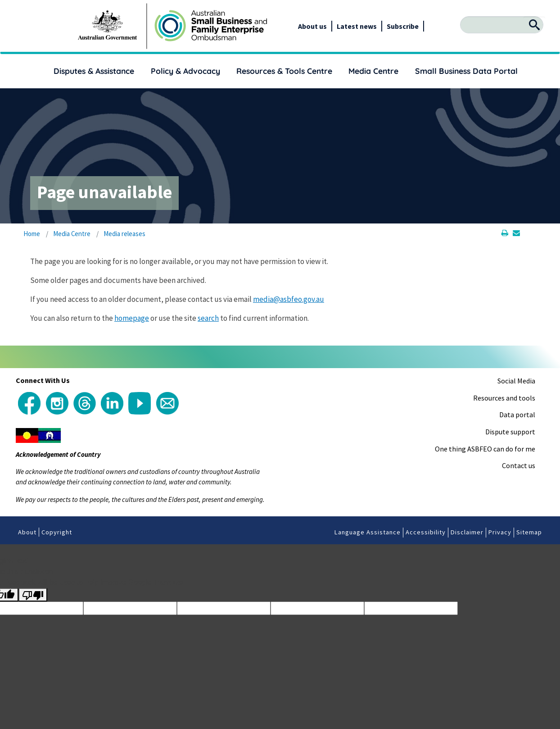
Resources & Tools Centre (284, 71)
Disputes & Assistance (94, 71)
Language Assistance (368, 532)
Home (32, 234)
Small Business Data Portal (466, 71)
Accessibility (426, 532)
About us (312, 26)
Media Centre (373, 71)
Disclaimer (467, 532)
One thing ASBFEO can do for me (485, 449)
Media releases (124, 234)
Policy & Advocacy (185, 71)
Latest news (357, 26)
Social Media (516, 381)
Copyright (57, 532)
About (27, 532)
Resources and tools (504, 398)
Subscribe (403, 26)
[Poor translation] (33, 595)
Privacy (500, 532)
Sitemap (529, 532)
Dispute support (510, 432)
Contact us (519, 465)
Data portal (517, 415)
